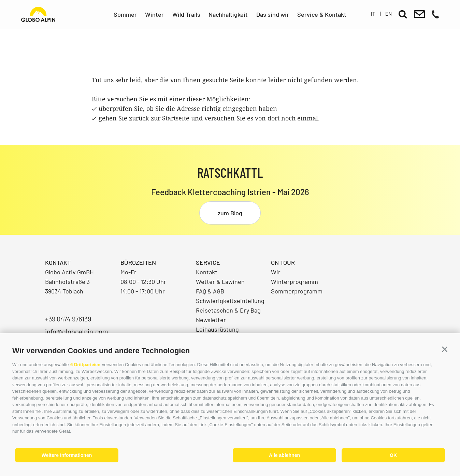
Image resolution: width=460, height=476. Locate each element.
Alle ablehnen (284, 455)
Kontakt (207, 272)
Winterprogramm (294, 282)
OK (393, 455)
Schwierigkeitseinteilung (230, 301)
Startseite (176, 118)
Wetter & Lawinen (220, 282)
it (373, 14)
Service (208, 262)
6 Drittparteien (85, 365)
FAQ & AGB (210, 291)
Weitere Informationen (67, 455)
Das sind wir (273, 14)
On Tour (283, 262)
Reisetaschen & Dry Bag (228, 310)
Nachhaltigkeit (228, 14)
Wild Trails (186, 14)
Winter (154, 14)
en (389, 14)
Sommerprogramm (297, 291)
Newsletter (211, 320)
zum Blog (230, 213)
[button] (445, 349)
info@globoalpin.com (77, 331)
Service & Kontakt (322, 14)
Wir (276, 272)
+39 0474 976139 (68, 319)
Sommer (125, 14)
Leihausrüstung (217, 329)
